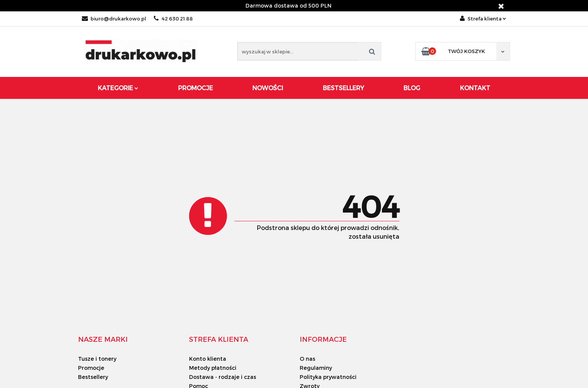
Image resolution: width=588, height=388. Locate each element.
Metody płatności (213, 368)
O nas (307, 359)
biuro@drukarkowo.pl (114, 19)
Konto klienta (208, 359)
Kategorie (118, 88)
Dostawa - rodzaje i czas (223, 377)
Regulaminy (316, 368)
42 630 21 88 (173, 19)
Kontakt (475, 88)
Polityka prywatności (328, 377)
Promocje (195, 88)
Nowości (268, 88)
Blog (412, 88)
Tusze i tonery (97, 359)
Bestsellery (343, 88)
